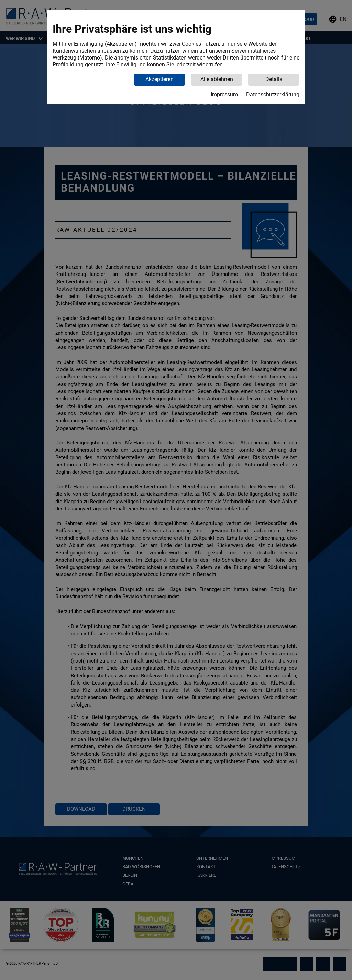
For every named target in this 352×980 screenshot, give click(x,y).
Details (274, 79)
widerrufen (210, 64)
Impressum (224, 94)
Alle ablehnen (217, 79)
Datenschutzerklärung (273, 94)
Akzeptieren (159, 79)
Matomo (90, 58)
